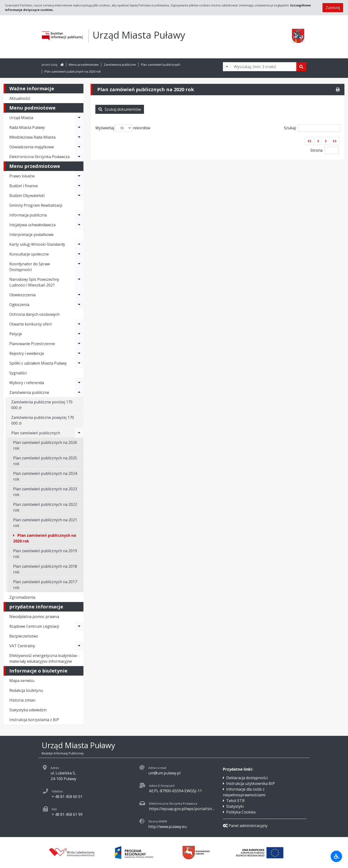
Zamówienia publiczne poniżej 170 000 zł (42, 405)
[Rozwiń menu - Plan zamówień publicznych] (79, 433)
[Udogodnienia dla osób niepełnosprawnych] (336, 856)
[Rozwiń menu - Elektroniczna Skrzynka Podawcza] (79, 157)
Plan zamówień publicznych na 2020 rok (73, 71)
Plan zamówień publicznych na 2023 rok (45, 492)
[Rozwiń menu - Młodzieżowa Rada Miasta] (79, 137)
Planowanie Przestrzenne (32, 344)
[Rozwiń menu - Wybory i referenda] (79, 383)
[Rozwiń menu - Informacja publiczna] (79, 215)
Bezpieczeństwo (24, 636)
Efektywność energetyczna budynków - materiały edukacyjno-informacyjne (44, 658)
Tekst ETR (235, 801)
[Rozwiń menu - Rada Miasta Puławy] (79, 127)
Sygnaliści (18, 373)
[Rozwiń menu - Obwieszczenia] (79, 295)
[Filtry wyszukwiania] (227, 67)
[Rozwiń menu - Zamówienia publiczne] (79, 392)
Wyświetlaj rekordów (123, 128)
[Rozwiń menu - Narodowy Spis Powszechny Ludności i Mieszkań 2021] (79, 282)
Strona (316, 150)
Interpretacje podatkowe (31, 235)
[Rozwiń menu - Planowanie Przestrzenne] (79, 344)
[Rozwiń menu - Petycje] (79, 334)
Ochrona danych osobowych (34, 314)
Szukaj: (312, 128)
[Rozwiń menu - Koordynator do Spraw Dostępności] (79, 267)
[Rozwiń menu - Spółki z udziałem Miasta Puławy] (79, 363)
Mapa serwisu (22, 681)
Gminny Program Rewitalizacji (36, 205)
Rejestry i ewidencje (27, 353)
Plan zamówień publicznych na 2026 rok (45, 445)
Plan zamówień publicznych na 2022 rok (45, 507)
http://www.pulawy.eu (167, 827)
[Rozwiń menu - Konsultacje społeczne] (79, 254)
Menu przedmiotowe (84, 65)
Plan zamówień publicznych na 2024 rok (45, 476)
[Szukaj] (301, 67)
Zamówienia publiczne (120, 65)
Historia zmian (22, 700)
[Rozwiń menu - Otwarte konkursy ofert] (79, 324)
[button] (309, 141)
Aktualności (20, 98)
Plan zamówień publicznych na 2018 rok (45, 569)
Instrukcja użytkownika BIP (251, 783)
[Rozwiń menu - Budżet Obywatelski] (79, 196)
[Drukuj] (338, 90)
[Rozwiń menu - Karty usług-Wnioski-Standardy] (79, 244)
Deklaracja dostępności (247, 778)
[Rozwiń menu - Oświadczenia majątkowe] (79, 147)
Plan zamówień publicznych (161, 65)
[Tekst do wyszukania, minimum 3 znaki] (264, 67)
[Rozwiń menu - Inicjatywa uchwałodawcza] (79, 225)
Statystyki (235, 806)
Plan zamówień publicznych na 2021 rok (45, 523)
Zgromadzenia (22, 597)
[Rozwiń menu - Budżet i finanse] (79, 186)
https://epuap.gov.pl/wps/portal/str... (182, 809)
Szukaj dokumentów (120, 109)
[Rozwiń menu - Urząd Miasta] (79, 118)
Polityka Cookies (241, 812)
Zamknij (333, 8)
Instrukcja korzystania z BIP (34, 720)
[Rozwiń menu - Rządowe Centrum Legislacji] (79, 626)
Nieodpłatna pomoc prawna (34, 617)
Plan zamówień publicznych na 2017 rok (45, 585)
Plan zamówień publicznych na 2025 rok (45, 461)
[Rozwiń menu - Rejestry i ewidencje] (79, 353)
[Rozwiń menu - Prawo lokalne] (79, 176)
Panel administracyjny (245, 826)
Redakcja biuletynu (26, 690)
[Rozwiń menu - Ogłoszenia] (79, 305)
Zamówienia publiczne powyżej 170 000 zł (43, 420)
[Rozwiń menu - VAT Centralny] (79, 646)
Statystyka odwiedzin (28, 710)
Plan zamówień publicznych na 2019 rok (45, 554)
